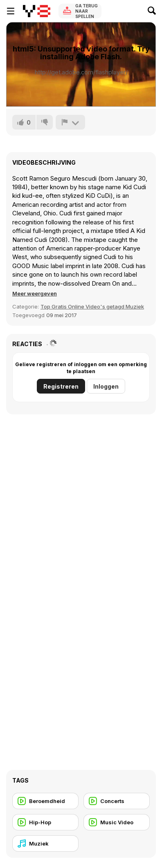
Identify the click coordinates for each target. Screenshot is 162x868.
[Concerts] (117, 801)
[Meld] (70, 122)
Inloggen (106, 386)
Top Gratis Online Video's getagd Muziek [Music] (92, 306)
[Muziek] (45, 843)
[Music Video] (117, 822)
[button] (35, 293)
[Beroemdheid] (45, 801)
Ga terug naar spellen (87, 11)
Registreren (61, 386)
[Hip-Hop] (45, 822)
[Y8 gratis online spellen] (37, 11)
